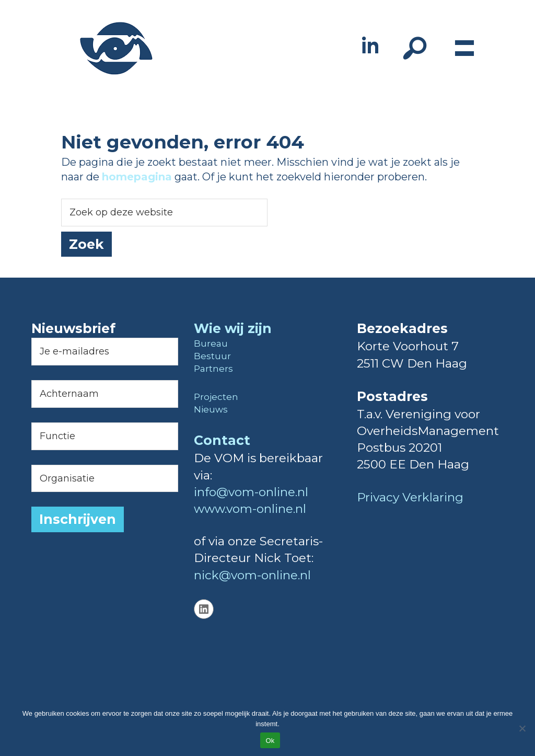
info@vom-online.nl (251, 492)
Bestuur (212, 356)
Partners (213, 369)
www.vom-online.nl (250, 509)
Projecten (216, 397)
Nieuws (211, 409)
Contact (222, 440)
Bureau (211, 343)
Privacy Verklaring (410, 497)
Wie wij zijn (233, 328)
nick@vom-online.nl (252, 575)
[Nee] (522, 728)
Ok (270, 741)
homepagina (137, 177)
